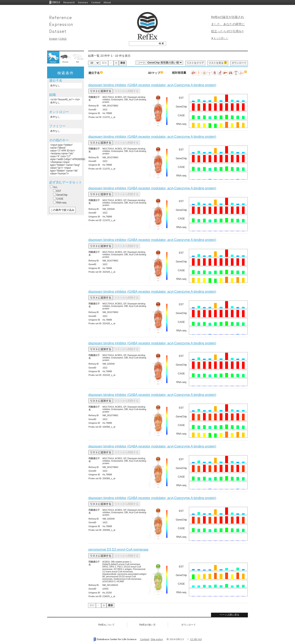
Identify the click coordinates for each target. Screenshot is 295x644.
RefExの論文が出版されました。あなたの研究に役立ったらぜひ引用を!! (228, 24)
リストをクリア (195, 63)
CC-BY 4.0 (196, 639)
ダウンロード (239, 63)
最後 (123, 63)
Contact (96, 2)
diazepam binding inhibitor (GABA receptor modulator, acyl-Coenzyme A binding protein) (152, 85)
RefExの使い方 (148, 625)
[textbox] (143, 43)
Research (69, 2)
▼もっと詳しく (220, 38)
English (53, 39)
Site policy (157, 639)
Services (83, 2)
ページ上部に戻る (229, 615)
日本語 (63, 39)
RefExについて (107, 625)
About (107, 2)
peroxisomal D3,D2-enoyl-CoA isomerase (118, 550)
